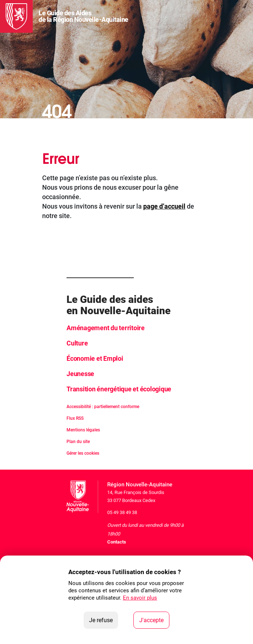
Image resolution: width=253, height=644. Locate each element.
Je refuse (104, 620)
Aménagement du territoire (106, 328)
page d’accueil (164, 206)
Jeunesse (80, 374)
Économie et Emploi (95, 358)
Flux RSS (75, 418)
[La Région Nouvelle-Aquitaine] (16, 16)
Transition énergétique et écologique (119, 389)
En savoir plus (140, 598)
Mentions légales (83, 430)
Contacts (117, 542)
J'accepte (154, 620)
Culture (77, 343)
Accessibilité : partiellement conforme (103, 407)
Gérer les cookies (83, 453)
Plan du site (78, 442)
